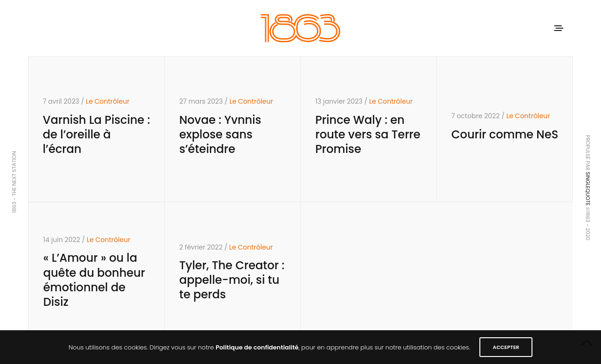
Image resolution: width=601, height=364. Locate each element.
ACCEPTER (506, 347)
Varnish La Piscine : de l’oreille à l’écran (96, 134)
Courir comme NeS (505, 134)
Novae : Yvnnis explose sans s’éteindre (220, 134)
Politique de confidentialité (257, 347)
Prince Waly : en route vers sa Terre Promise (368, 134)
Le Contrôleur (108, 101)
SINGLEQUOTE (588, 189)
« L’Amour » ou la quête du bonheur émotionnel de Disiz (94, 280)
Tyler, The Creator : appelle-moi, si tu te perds (232, 280)
